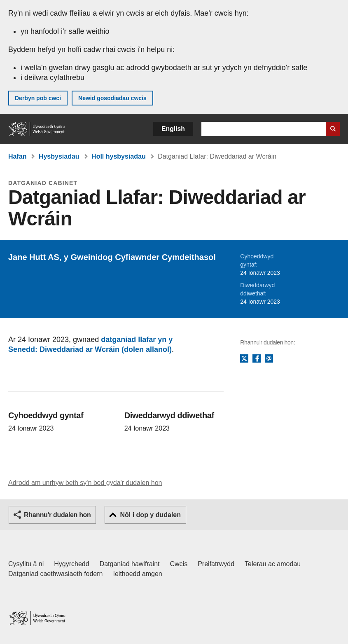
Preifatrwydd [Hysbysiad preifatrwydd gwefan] (216, 564)
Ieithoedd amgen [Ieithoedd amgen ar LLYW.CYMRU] (138, 574)
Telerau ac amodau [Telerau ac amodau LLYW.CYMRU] (273, 564)
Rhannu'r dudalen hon (57, 515)
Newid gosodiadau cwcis (112, 98)
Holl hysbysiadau (119, 156)
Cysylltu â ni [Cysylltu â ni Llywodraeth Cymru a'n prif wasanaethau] (26, 564)
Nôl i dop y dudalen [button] (150, 515)
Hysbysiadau (59, 156)
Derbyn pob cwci (38, 98)
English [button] (173, 129)
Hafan (17, 156)
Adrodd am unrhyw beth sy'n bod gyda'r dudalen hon (85, 483)
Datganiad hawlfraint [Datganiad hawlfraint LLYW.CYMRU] (130, 564)
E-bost (269, 359)
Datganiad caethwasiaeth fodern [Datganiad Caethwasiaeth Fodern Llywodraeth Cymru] (56, 574)
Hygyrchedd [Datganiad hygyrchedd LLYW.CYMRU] (71, 564)
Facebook (257, 359)
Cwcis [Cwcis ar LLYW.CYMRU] (179, 564)
